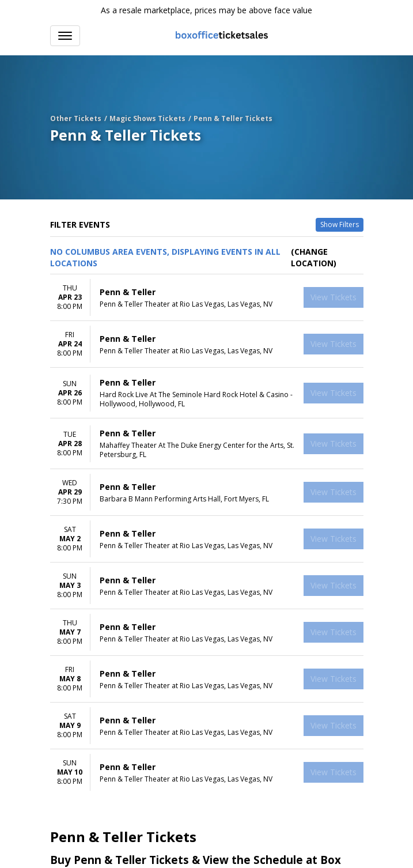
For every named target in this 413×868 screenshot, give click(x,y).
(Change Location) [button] (314, 257)
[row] (207, 298)
